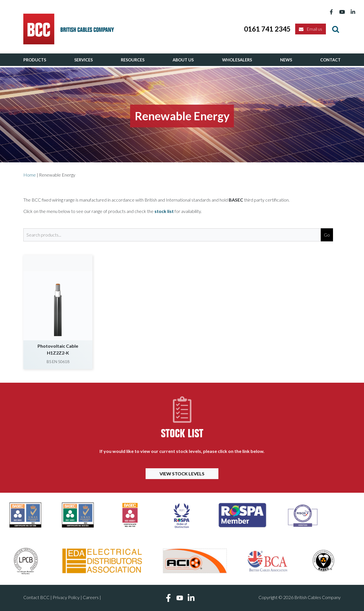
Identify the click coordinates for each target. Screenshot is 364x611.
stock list (164, 211)
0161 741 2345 (267, 29)
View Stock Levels (182, 474)
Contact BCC (36, 597)
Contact (330, 60)
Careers (91, 597)
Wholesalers (237, 60)
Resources (133, 60)
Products (35, 60)
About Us (183, 60)
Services (83, 60)
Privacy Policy (66, 597)
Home (30, 175)
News (286, 60)
